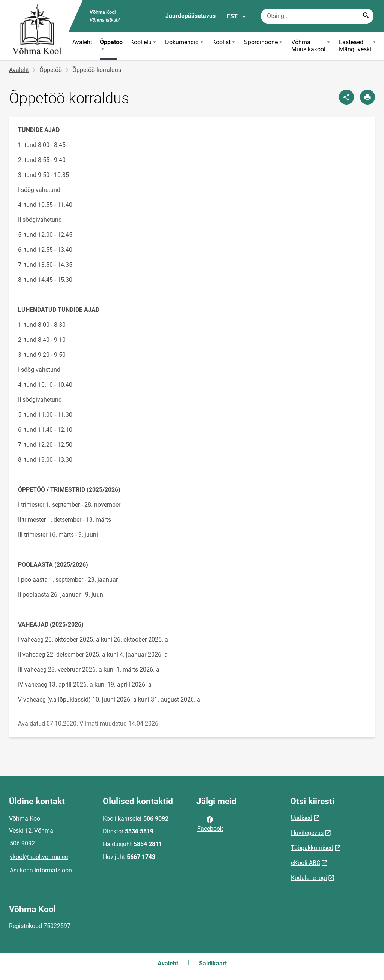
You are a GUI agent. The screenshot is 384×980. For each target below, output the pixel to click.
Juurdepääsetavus (190, 16)
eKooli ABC (306, 863)
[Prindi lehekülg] (367, 97)
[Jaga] (346, 97)
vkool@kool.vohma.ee (39, 857)
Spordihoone (264, 46)
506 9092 (22, 843)
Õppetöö (111, 46)
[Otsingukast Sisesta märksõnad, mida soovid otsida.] (317, 16)
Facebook (210, 823)
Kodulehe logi (309, 878)
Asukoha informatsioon (41, 870)
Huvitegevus (307, 833)
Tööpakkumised (312, 848)
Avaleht (82, 42)
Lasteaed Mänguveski (358, 46)
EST (237, 16)
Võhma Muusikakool (311, 46)
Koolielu (144, 46)
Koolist (224, 46)
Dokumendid (185, 46)
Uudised (302, 818)
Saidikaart (213, 963)
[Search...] (366, 16)
